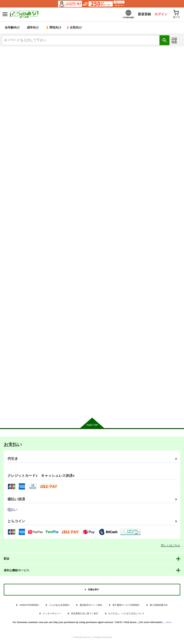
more (169, 623)
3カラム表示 (160, 115)
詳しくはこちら (171, 546)
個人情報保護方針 (159, 606)
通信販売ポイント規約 (91, 606)
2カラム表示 (169, 115)
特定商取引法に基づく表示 (85, 615)
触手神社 (9, 363)
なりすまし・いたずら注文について (126, 615)
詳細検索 (174, 41)
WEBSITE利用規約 (29, 606)
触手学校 (70, 222)
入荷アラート (14, 58)
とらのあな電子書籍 (14, 50)
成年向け (33, 29)
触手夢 (7, 222)
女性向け (75, 29)
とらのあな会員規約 (59, 606)
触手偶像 (131, 222)
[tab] (32, 103)
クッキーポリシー (52, 615)
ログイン (159, 15)
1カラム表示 (178, 115)
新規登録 (142, 15)
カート (31, 263)
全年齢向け (12, 29)
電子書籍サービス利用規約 (126, 606)
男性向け (54, 29)
